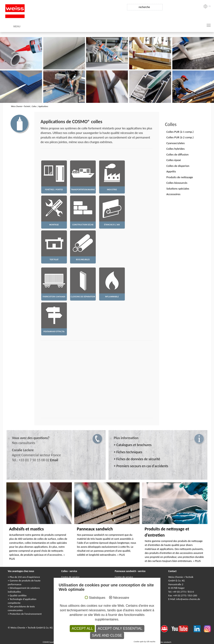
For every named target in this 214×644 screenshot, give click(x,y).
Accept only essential (120, 628)
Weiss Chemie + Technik (20, 106)
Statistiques (97, 598)
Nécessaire (121, 598)
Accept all (82, 628)
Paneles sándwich (164, 642)
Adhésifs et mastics (26, 529)
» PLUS (121, 555)
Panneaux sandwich (95, 529)
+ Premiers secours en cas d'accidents (141, 466)
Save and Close (107, 635)
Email (54, 460)
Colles (34, 106)
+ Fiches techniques (128, 452)
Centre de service (70, 577)
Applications (43, 106)
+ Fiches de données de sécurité (137, 459)
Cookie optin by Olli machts (144, 642)
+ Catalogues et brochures (133, 445)
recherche (144, 7)
